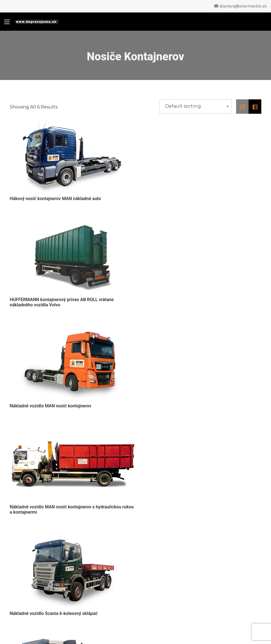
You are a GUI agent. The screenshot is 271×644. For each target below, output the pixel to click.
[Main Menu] (7, 22)
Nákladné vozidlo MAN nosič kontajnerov (50, 302)
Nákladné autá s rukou (172, 556)
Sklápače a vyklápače (171, 571)
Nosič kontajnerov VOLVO (165, 404)
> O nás (17, 502)
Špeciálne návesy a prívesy (177, 600)
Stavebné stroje (164, 593)
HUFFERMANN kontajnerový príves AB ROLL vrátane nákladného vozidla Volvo (192, 199)
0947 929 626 (153, 490)
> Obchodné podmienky (34, 510)
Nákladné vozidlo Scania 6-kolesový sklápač (54, 404)
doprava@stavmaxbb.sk (243, 6)
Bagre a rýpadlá (164, 578)
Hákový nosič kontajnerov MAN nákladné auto (55, 199)
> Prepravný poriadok (31, 518)
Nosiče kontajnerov (168, 564)
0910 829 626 (153, 482)
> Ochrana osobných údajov (37, 525)
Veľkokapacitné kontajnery (177, 607)
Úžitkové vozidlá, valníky (175, 585)
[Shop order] (196, 106)
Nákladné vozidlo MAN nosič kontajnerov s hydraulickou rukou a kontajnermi (195, 302)
